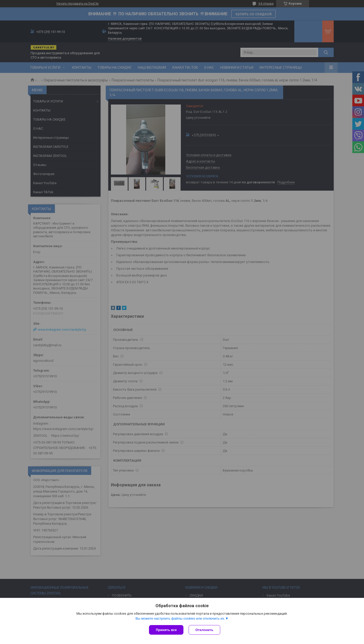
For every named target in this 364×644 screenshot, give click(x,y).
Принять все (166, 630)
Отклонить (204, 630)
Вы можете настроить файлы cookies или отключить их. (180, 618)
